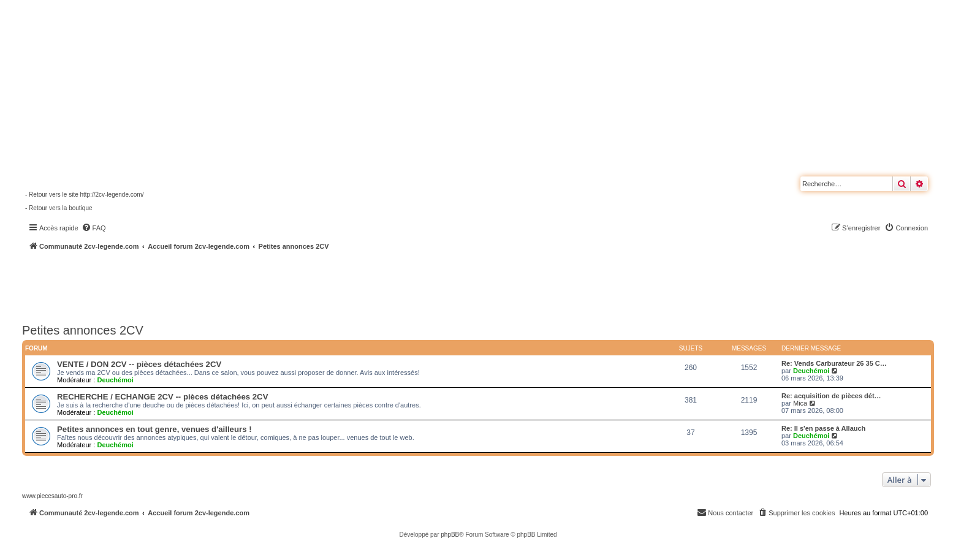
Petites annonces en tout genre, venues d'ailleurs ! (154, 429)
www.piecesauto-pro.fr (52, 496)
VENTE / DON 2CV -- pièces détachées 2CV (139, 364)
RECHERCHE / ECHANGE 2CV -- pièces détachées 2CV (162, 397)
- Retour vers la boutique (59, 208)
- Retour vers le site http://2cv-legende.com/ (84, 195)
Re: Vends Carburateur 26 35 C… (834, 363)
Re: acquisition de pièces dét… (831, 396)
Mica (800, 403)
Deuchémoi (115, 380)
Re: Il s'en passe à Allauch (823, 428)
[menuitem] (94, 228)
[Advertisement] (329, 285)
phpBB (450, 535)
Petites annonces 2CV (83, 330)
